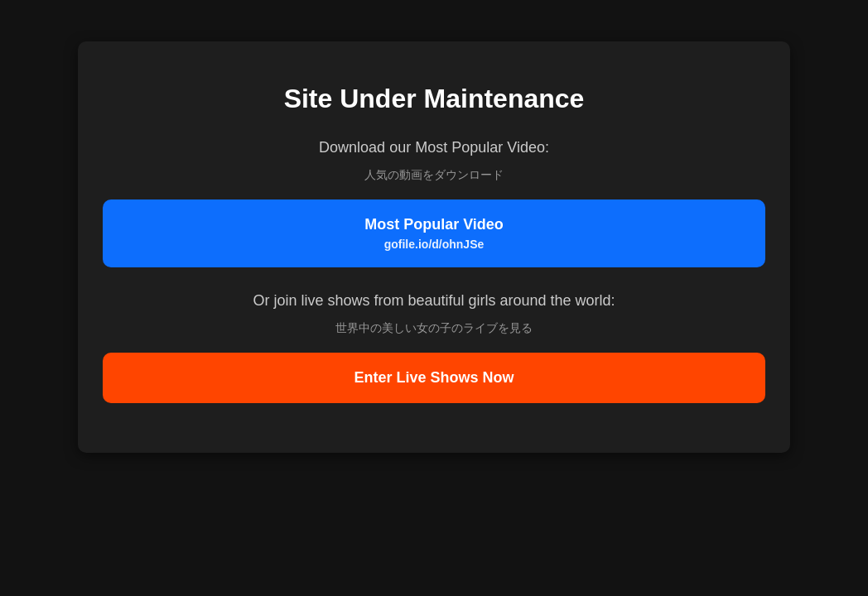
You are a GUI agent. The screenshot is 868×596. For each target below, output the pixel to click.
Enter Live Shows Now (434, 377)
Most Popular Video (434, 233)
